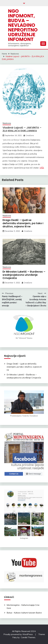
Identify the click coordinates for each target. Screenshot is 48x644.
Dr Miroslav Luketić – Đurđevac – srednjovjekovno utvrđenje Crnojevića (24, 275)
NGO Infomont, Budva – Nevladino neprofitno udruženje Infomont (23, 25)
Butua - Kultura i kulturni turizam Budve (24, 613)
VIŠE (42, 168)
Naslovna (7, 123)
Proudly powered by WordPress (18, 634)
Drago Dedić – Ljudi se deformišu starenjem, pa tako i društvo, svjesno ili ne (23, 223)
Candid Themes (28, 637)
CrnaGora (30, 135)
